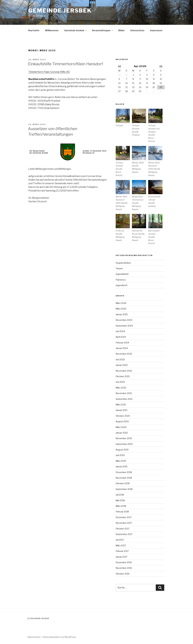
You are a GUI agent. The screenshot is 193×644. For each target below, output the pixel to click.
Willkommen (52, 30)
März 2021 (121, 405)
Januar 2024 (122, 348)
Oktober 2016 (123, 574)
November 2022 (124, 371)
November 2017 (124, 523)
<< (119, 66)
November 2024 (124, 320)
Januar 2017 (121, 557)
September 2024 (124, 326)
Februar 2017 (122, 551)
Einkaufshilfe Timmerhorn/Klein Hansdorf (66, 64)
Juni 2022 (120, 382)
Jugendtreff (122, 285)
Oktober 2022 (123, 376)
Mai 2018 (120, 500)
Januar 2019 (122, 466)
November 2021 (124, 393)
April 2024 (121, 337)
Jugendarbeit (122, 274)
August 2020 (122, 421)
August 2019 (122, 450)
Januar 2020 (122, 433)
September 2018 (124, 489)
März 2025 (121, 309)
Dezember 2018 (124, 472)
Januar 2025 (122, 314)
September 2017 (124, 534)
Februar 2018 (122, 512)
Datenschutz (137, 30)
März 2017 (121, 545)
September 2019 (124, 444)
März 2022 (121, 388)
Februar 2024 (122, 343)
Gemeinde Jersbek (60, 11)
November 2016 (124, 568)
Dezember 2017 (124, 517)
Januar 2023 (122, 365)
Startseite (34, 30)
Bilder (122, 30)
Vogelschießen (123, 263)
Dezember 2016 (124, 562)
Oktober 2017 (123, 529)
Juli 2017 (120, 540)
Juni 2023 (120, 359)
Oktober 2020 (123, 416)
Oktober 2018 (123, 483)
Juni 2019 (120, 455)
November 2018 (124, 478)
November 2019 (124, 438)
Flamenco (121, 280)
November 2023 (124, 354)
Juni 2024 (120, 331)
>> (161, 66)
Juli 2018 (120, 495)
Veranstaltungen (103, 30)
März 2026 (121, 303)
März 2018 (121, 506)
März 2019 (121, 461)
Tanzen (119, 268)
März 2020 (121, 427)
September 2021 (124, 399)
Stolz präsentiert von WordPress (59, 637)
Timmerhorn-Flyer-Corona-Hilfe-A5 (49, 72)
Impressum (156, 30)
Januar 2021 (121, 410)
